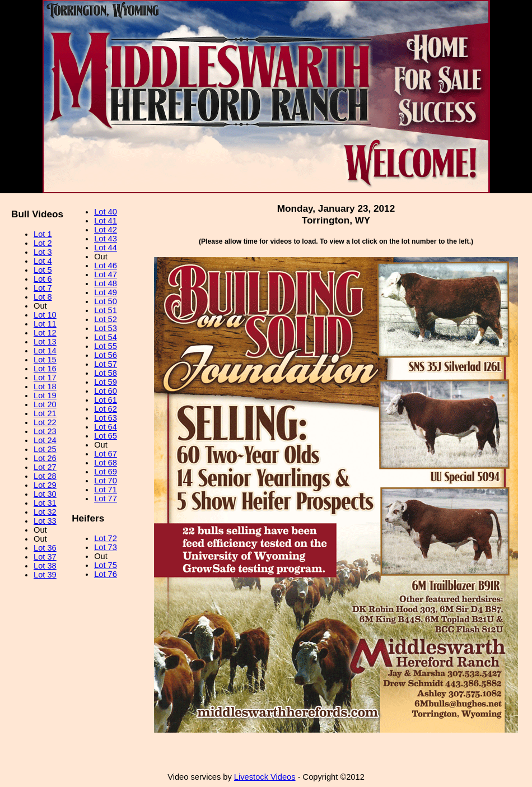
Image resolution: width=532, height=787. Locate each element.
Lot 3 (43, 252)
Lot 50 (106, 301)
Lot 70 (106, 481)
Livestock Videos (265, 777)
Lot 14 (45, 351)
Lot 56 (106, 355)
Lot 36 (45, 548)
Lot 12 (45, 333)
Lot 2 (43, 243)
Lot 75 (106, 565)
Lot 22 (45, 422)
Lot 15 (45, 360)
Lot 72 (106, 538)
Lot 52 (106, 319)
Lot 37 (45, 557)
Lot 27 (45, 467)
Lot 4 (43, 261)
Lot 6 (43, 279)
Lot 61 (106, 400)
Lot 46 (106, 266)
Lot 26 (45, 458)
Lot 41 (106, 221)
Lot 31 (45, 503)
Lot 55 (106, 346)
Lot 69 (106, 472)
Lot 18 (45, 386)
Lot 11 (45, 324)
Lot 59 (106, 382)
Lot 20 (45, 404)
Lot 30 (45, 494)
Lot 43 (106, 239)
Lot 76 (106, 574)
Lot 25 (45, 449)
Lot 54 (106, 337)
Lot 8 (43, 297)
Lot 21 (45, 413)
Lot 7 (43, 288)
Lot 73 (106, 547)
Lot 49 (106, 292)
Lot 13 (45, 342)
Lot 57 (106, 364)
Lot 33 (45, 521)
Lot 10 (45, 315)
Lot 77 (106, 499)
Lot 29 (45, 485)
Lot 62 (106, 409)
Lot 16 (45, 369)
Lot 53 (106, 328)
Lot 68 (106, 463)
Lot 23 (45, 431)
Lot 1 (43, 234)
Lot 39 (45, 575)
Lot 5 (43, 270)
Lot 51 (106, 310)
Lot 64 (106, 427)
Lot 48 (106, 283)
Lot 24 (45, 440)
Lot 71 (106, 490)
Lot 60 (106, 391)
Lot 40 (106, 212)
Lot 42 (106, 230)
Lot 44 (106, 248)
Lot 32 (45, 512)
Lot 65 (106, 436)
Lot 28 (45, 476)
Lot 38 (45, 566)
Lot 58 (106, 373)
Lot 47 (106, 274)
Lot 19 (45, 395)
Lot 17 (45, 378)
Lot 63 (106, 418)
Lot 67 (106, 454)
